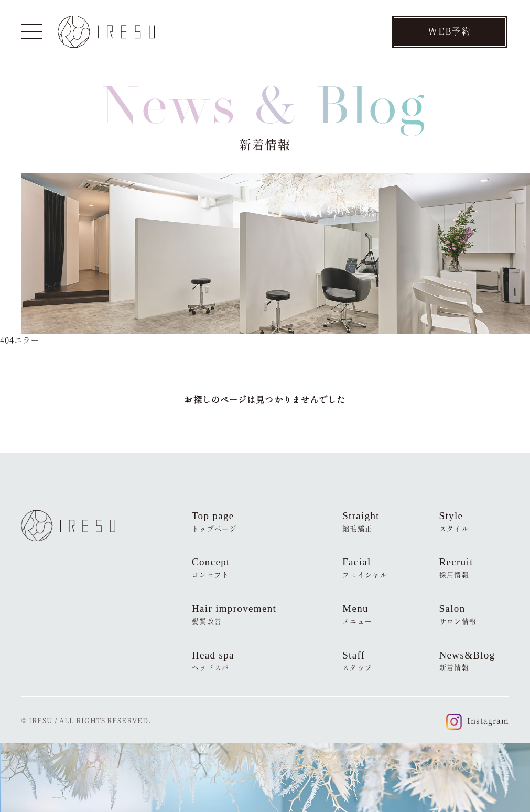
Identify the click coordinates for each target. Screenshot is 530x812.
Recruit (456, 568)
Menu (357, 615)
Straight (361, 522)
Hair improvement (234, 615)
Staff (357, 661)
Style (454, 522)
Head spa (213, 661)
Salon (458, 615)
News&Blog (467, 661)
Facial (365, 568)
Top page (214, 522)
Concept (211, 568)
